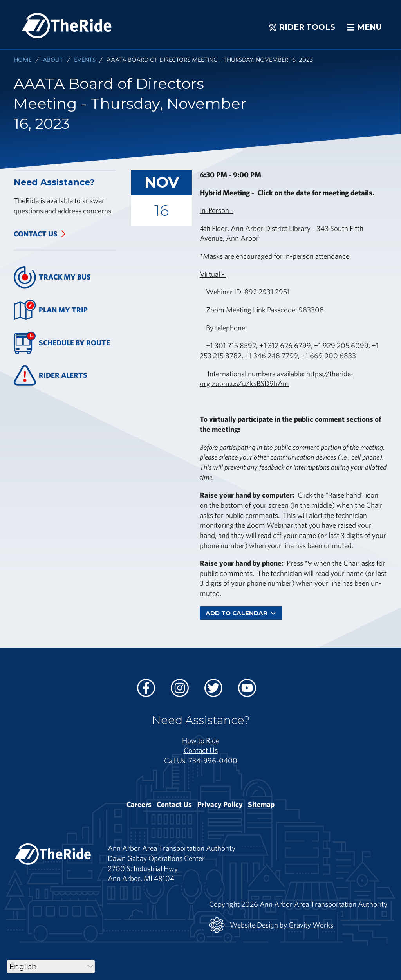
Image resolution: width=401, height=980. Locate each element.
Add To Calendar (241, 613)
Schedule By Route (62, 343)
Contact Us (36, 234)
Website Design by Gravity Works (271, 925)
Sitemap (261, 804)
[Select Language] (51, 966)
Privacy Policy (220, 804)
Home (23, 59)
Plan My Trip (51, 310)
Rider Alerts (51, 375)
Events (85, 59)
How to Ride (201, 740)
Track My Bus (52, 277)
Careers (139, 804)
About (53, 59)
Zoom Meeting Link (236, 310)
